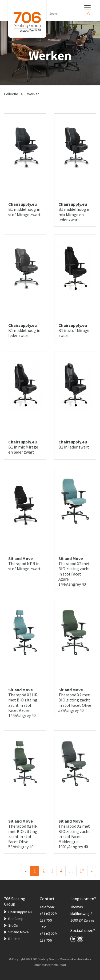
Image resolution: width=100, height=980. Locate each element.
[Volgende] (92, 871)
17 (82, 871)
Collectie (11, 94)
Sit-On (13, 925)
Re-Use (14, 939)
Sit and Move (19, 932)
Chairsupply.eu (20, 912)
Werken (33, 94)
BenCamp (16, 919)
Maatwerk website (72, 959)
